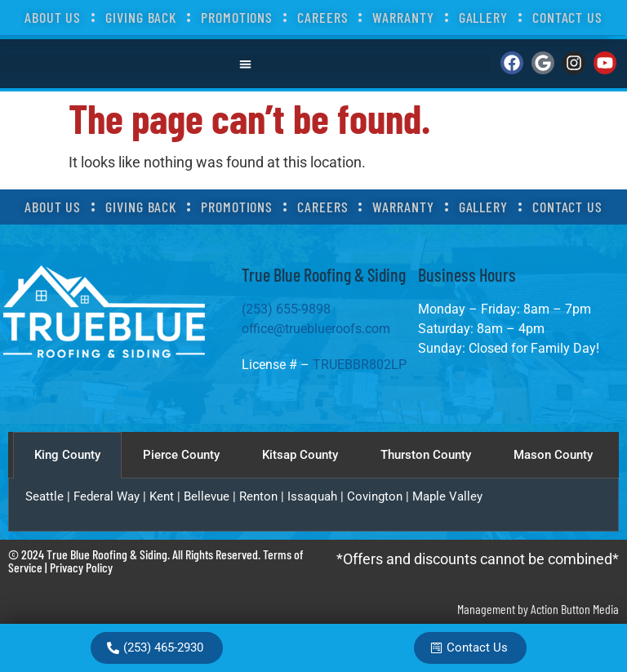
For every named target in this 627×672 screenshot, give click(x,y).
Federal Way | (111, 496)
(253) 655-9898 (288, 309)
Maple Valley (447, 496)
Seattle (44, 496)
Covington (375, 496)
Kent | (167, 496)
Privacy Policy (81, 567)
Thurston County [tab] (426, 455)
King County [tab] (67, 455)
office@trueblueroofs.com (316, 329)
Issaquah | (317, 496)
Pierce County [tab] (181, 455)
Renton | (263, 496)
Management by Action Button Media (538, 609)
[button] (245, 64)
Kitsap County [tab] (300, 455)
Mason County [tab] (553, 455)
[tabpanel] (313, 505)
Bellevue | (211, 496)
